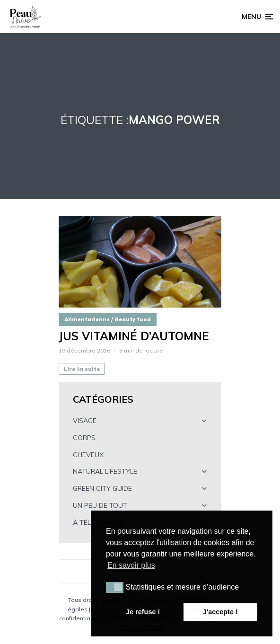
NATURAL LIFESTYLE (105, 471)
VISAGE (85, 421)
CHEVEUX (88, 455)
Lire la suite (82, 369)
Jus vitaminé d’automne (134, 336)
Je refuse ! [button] (143, 612)
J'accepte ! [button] (220, 612)
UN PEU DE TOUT (100, 505)
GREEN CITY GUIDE (102, 488)
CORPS (84, 438)
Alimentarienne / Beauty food (108, 319)
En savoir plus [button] (131, 565)
